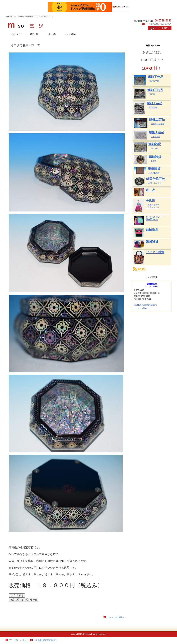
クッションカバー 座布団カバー (154, 218)
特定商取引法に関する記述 (45, 640)
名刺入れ (154, 148)
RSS (152, 269)
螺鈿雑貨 (155, 144)
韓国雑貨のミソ (40, 25)
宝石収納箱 (154, 81)
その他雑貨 (154, 173)
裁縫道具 (152, 230)
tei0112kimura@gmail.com (145, 305)
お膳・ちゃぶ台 (154, 183)
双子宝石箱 (155, 136)
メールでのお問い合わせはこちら (159, 24)
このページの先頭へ (116, 617)
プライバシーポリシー (18, 640)
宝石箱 (151, 94)
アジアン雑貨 (155, 252)
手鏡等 (153, 161)
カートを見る (160, 28)
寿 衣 (150, 190)
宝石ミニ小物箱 (158, 124)
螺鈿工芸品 (155, 77)
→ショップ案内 (140, 308)
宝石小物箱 (153, 107)
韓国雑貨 (152, 242)
